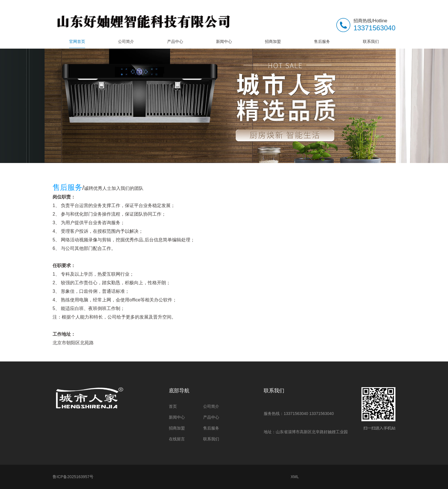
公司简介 (126, 41)
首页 (173, 406)
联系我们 (371, 41)
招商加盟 (273, 41)
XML (295, 477)
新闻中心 (224, 41)
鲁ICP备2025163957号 (73, 477)
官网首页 (77, 41)
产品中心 (175, 41)
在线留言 (177, 439)
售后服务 (322, 41)
